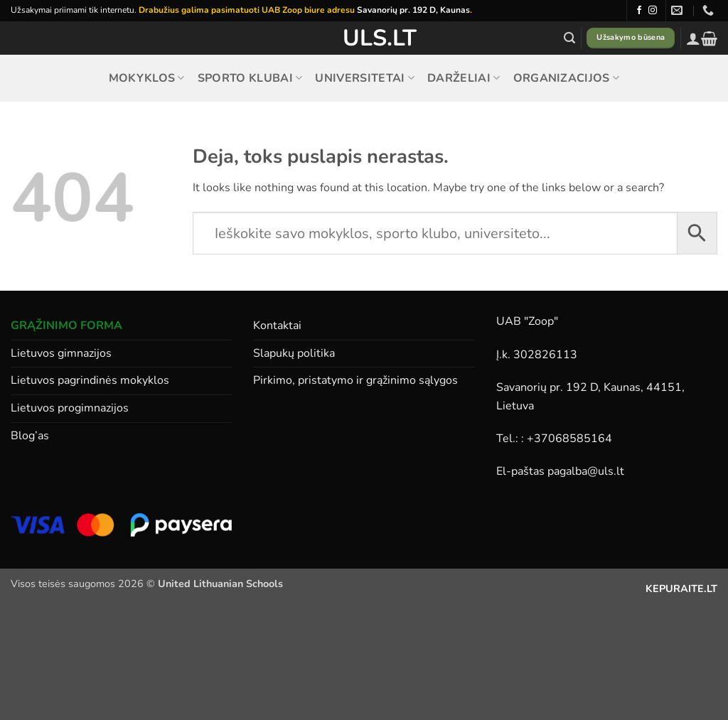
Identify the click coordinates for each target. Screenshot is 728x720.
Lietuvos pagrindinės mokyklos (90, 380)
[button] (569, 38)
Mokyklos (147, 78)
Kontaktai (277, 326)
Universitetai (365, 78)
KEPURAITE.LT (681, 589)
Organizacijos (567, 78)
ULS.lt (364, 38)
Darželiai (464, 78)
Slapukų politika (294, 353)
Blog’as (30, 436)
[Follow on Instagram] (653, 11)
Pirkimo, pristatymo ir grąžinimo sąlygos (355, 380)
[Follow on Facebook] (639, 11)
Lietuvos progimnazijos (70, 408)
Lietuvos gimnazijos (61, 353)
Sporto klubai (250, 78)
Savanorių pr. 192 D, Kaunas (413, 10)
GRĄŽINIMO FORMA (66, 326)
